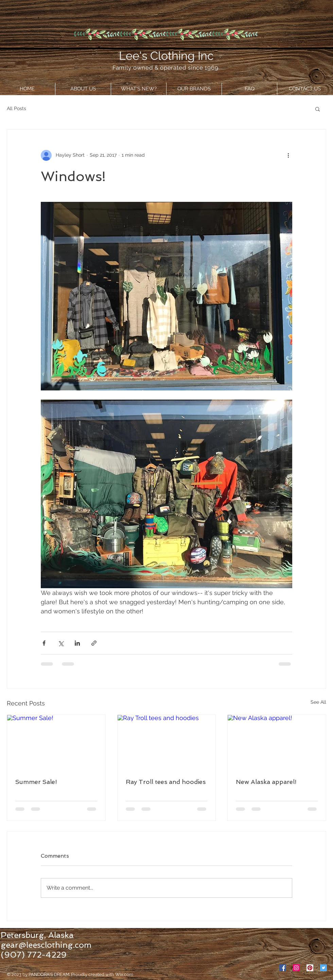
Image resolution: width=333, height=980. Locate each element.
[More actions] (288, 155)
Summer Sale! (36, 782)
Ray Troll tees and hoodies (166, 782)
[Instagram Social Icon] (296, 968)
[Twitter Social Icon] (323, 968)
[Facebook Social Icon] (283, 968)
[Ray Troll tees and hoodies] (167, 742)
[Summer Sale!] (56, 742)
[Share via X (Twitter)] (61, 643)
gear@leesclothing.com (46, 945)
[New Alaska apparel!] (277, 742)
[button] (318, 109)
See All (318, 702)
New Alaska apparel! (266, 782)
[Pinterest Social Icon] (310, 968)
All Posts (16, 108)
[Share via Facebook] (44, 643)
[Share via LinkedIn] (77, 643)
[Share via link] (94, 643)
